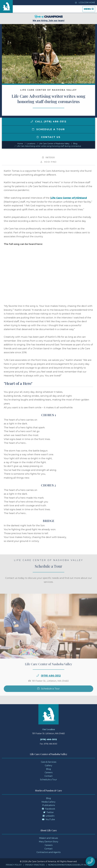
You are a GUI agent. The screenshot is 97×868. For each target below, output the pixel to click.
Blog (75, 144)
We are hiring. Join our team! (48, 18)
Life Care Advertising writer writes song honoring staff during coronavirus (49, 146)
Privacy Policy (14, 865)
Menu (89, 10)
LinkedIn (49, 816)
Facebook (48, 809)
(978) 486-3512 (51, 684)
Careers (49, 772)
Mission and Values (48, 838)
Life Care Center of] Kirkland (69, 198)
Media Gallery (48, 802)
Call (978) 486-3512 (49, 122)
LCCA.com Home (85, 3)
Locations (31, 144)
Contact (48, 776)
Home (20, 144)
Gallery (48, 766)
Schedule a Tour (48, 129)
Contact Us (48, 137)
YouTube (48, 819)
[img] (32, 121)
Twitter (49, 812)
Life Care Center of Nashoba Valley (54, 144)
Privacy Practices (35, 865)
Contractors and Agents (48, 852)
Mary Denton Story (49, 842)
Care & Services (49, 762)
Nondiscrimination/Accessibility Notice (70, 865)
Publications (49, 805)
